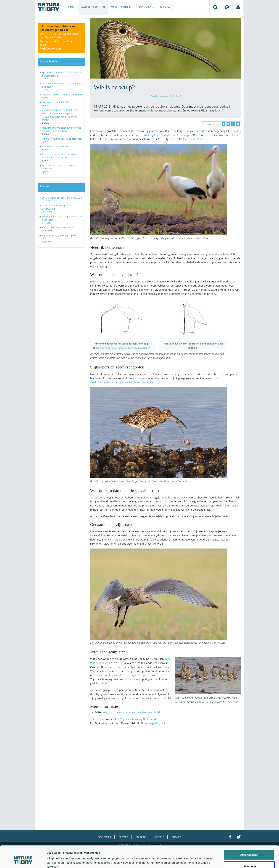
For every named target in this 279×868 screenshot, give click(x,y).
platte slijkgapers (143, 382)
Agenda (165, 7)
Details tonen (192, 861)
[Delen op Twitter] (228, 124)
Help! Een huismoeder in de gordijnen (62, 139)
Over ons (147, 7)
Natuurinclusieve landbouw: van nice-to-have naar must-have (62, 129)
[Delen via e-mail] (238, 124)
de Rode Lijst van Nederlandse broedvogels (166, 135)
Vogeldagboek (157, 723)
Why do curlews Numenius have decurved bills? (132, 712)
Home (72, 7)
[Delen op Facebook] (223, 124)
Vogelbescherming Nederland (165, 96)
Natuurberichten (93, 7)
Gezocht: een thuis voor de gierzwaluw (62, 95)
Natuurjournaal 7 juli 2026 (56, 102)
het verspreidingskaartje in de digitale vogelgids (123, 675)
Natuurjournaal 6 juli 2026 (56, 146)
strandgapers (120, 382)
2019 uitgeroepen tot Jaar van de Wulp (62, 198)
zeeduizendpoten (101, 382)
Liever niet (249, 849)
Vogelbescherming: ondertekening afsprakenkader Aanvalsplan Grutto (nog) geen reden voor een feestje (60, 115)
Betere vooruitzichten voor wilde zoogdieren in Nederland (59, 156)
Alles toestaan (249, 837)
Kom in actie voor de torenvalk (58, 227)
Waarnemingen (122, 7)
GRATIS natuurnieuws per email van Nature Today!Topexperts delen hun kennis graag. (59, 41)
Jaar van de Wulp (193, 139)
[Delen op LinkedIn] (233, 124)
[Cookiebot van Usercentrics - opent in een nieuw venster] (23, 861)
